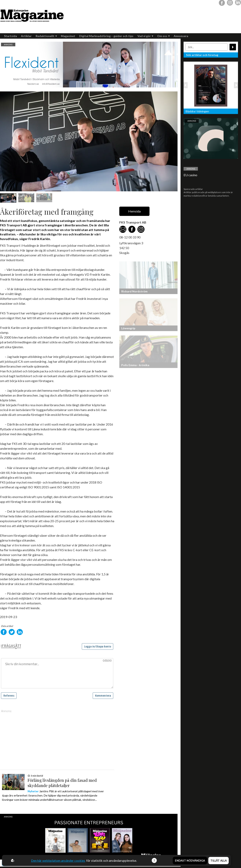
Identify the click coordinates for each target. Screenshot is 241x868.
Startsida (10, 36)
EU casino (190, 175)
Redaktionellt (46, 36)
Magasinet (68, 36)
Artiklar (26, 36)
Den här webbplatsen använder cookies (58, 860)
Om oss (163, 36)
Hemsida (134, 211)
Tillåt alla (219, 861)
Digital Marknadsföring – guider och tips (106, 36)
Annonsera (181, 36)
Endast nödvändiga (190, 861)
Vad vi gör (145, 36)
